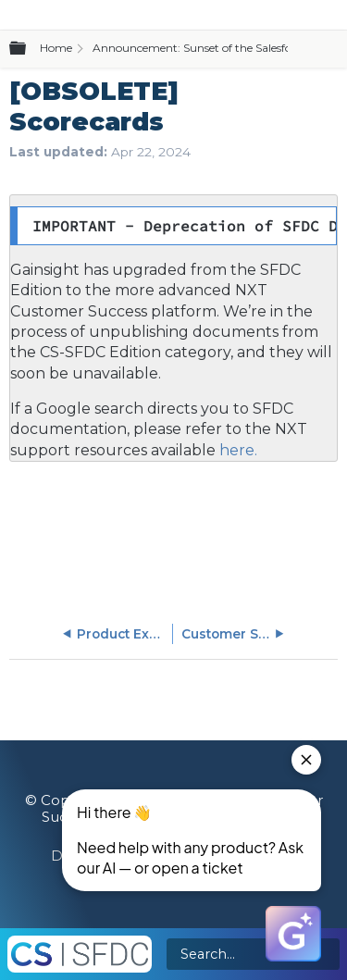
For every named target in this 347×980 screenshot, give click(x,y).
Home (56, 48)
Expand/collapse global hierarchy (29, 49)
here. (236, 450)
